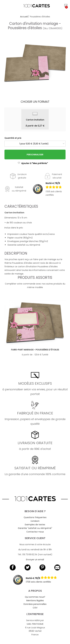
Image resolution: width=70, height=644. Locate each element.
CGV (35, 608)
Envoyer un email (35, 560)
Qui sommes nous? (35, 597)
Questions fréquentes (35, 517)
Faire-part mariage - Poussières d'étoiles (35, 350)
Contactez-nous (35, 532)
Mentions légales (35, 600)
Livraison (35, 521)
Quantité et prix (13, 138)
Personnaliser (35, 155)
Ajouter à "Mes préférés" (33, 163)
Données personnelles (35, 604)
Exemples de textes (35, 525)
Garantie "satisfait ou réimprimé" (35, 528)
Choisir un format (35, 102)
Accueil (24, 17)
